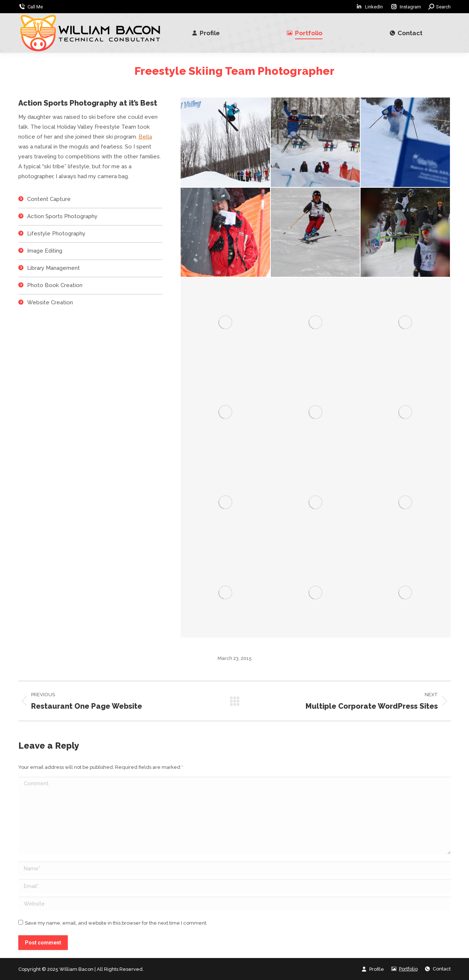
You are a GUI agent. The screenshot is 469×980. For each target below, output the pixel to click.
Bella (145, 137)
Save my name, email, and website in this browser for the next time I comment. (116, 923)
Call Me (35, 7)
